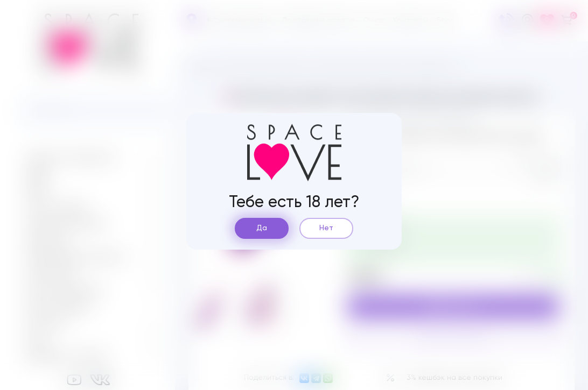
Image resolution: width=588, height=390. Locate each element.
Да (262, 228)
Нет (326, 228)
